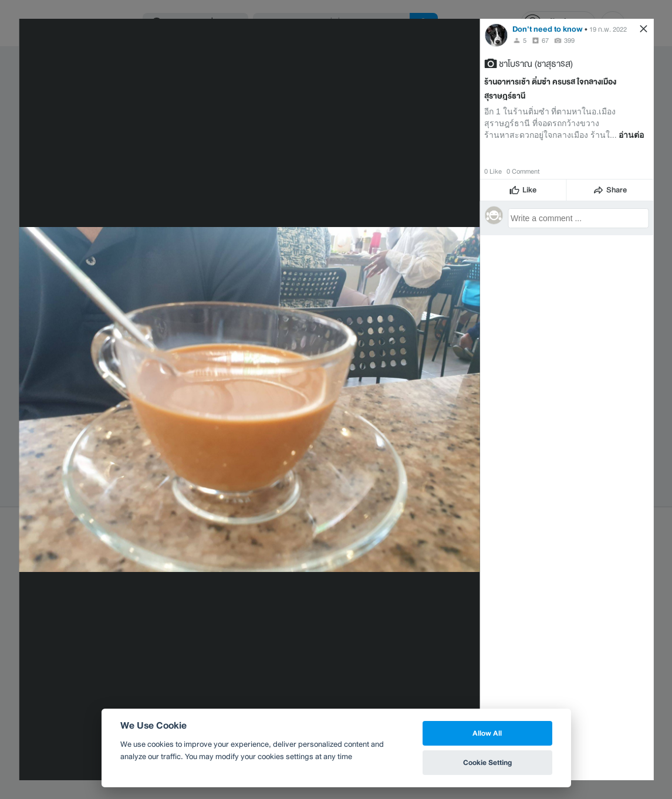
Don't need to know (548, 29)
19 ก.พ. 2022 (608, 29)
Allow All (487, 733)
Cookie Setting (487, 762)
